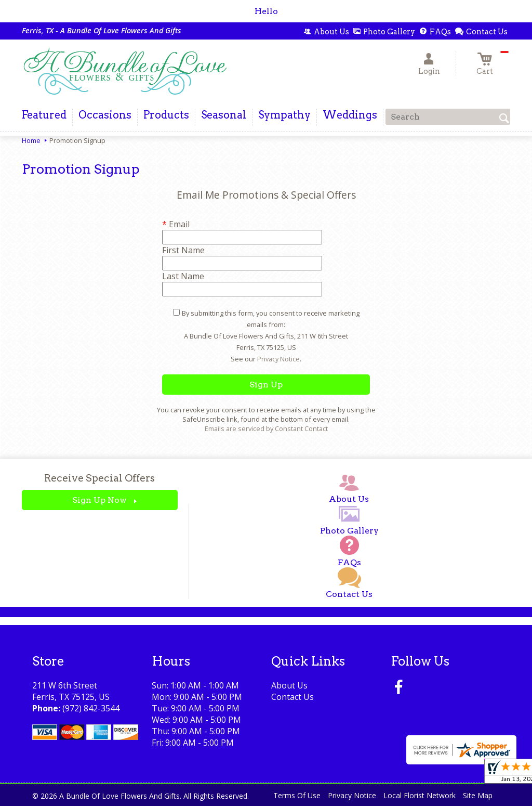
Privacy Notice (278, 359)
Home (31, 140)
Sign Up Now (99, 500)
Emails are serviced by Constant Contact (266, 428)
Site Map (478, 795)
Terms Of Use (297, 795)
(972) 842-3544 (91, 708)
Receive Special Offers (99, 478)
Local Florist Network (420, 795)
